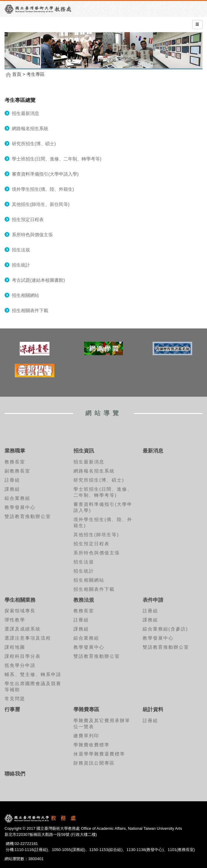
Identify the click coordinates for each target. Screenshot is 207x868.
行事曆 (12, 710)
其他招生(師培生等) (96, 535)
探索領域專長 (20, 611)
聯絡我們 (15, 774)
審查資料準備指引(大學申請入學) (45, 174)
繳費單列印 (86, 736)
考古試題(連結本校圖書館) (38, 280)
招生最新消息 (25, 113)
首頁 (17, 74)
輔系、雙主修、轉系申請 (33, 674)
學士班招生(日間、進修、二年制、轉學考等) (57, 159)
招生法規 (21, 250)
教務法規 (84, 600)
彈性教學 (15, 620)
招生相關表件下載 (30, 310)
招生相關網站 (25, 295)
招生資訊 (84, 451)
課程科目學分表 (23, 656)
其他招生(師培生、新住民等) (41, 204)
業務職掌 (15, 451)
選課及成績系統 (23, 629)
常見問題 (15, 699)
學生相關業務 (20, 600)
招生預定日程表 (28, 219)
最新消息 (153, 451)
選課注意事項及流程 (28, 638)
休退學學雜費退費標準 (99, 754)
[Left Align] (197, 25)
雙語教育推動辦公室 (28, 516)
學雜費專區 (86, 710)
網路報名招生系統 (30, 128)
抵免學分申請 (20, 665)
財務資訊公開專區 (94, 763)
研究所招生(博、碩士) (34, 144)
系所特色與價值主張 (32, 235)
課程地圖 (15, 647)
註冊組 (12, 480)
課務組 (12, 489)
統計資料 (153, 710)
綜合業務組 (17, 498)
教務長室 (15, 462)
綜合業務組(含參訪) (165, 629)
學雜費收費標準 (92, 745)
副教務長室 (17, 471)
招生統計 (21, 265)
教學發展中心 (20, 507)
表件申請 (153, 600)
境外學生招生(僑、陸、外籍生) (43, 189)
